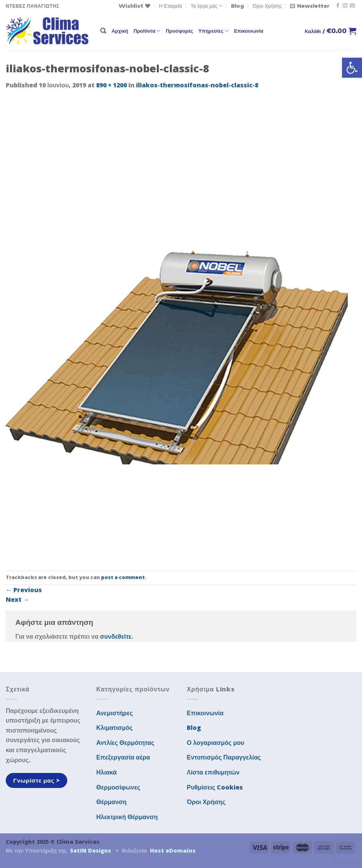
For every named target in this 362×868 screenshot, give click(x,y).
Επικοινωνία (249, 31)
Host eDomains (173, 850)
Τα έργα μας (207, 6)
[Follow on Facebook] (338, 6)
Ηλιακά (107, 772)
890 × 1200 (111, 85)
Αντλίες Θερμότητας (125, 743)
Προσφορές (179, 31)
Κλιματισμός (115, 728)
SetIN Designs (90, 850)
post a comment (123, 577)
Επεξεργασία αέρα (123, 757)
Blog (237, 6)
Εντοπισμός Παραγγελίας (224, 757)
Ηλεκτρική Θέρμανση (127, 817)
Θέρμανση (112, 802)
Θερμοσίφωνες (119, 787)
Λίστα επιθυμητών (213, 772)
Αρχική (120, 31)
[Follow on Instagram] (345, 6)
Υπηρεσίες (213, 31)
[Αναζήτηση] (103, 31)
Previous (24, 590)
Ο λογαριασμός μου (216, 743)
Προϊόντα (147, 31)
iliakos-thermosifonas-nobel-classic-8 (197, 85)
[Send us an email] (352, 6)
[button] (352, 68)
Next (17, 599)
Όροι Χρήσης (267, 6)
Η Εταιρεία (171, 6)
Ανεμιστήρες (115, 713)
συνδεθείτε (116, 636)
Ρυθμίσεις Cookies (215, 787)
